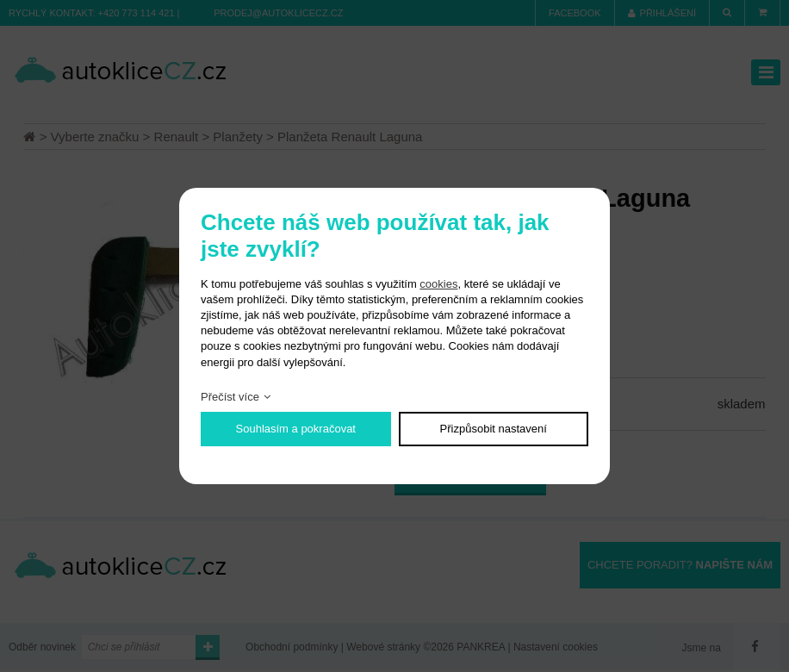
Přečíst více (230, 397)
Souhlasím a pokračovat (296, 429)
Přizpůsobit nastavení (494, 429)
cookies (438, 284)
